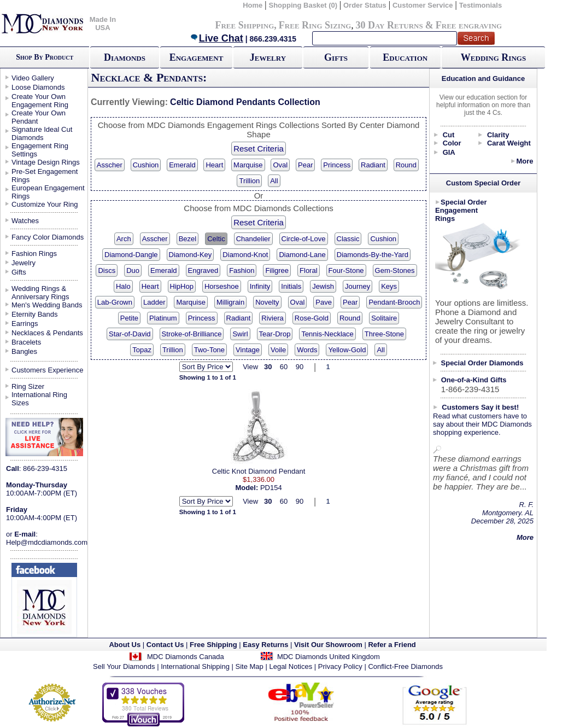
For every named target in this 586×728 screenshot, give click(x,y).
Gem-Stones (395, 270)
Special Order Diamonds (482, 363)
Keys (389, 286)
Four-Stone (346, 270)
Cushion (146, 165)
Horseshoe (222, 286)
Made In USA (103, 24)
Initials (291, 286)
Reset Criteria (259, 148)
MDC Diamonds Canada (186, 657)
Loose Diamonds (38, 87)
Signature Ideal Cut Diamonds (42, 133)
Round (406, 165)
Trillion (249, 181)
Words (307, 350)
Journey (358, 286)
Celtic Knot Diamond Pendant (259, 471)
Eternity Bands (35, 314)
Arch (124, 239)
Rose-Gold (312, 318)
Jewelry (268, 57)
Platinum (163, 318)
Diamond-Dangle (131, 255)
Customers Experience (48, 370)
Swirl (240, 334)
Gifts (336, 57)
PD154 (271, 488)
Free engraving (469, 25)
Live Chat (216, 38)
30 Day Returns (389, 25)
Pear (305, 165)
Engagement (197, 57)
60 (284, 367)
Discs (107, 270)
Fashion (242, 270)
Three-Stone (384, 334)
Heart (214, 165)
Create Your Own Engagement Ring (40, 101)
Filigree (277, 270)
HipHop (182, 286)
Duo (133, 270)
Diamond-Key (191, 255)
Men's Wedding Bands (47, 305)
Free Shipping (244, 25)
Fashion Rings (34, 254)
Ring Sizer (28, 386)
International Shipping (195, 666)
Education (405, 57)
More (525, 161)
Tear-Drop (275, 334)
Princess (337, 165)
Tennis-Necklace (327, 334)
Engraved (203, 270)
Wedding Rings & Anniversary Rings (40, 293)
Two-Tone (209, 350)
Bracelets (26, 342)
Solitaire (384, 318)
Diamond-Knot (245, 255)
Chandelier (253, 239)
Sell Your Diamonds (124, 666)
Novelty (267, 302)
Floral (309, 270)
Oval (280, 165)
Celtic (216, 239)
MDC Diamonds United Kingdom (329, 657)
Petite (129, 318)
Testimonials (481, 5)
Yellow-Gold (347, 350)
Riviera (272, 318)
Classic (348, 239)
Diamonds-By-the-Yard (373, 255)
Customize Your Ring (45, 204)
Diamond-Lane (302, 255)
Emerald (182, 165)
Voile (278, 350)
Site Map (250, 666)
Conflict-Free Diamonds (405, 666)
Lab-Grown (115, 302)
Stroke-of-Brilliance (192, 334)
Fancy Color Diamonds (48, 237)
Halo (123, 286)
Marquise (248, 165)
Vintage (248, 350)
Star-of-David (130, 334)
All (274, 181)
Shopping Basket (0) (304, 5)
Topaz (142, 350)
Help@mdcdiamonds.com (47, 542)
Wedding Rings (493, 57)
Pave (324, 302)
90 (300, 367)
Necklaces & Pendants (47, 333)
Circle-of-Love (304, 239)
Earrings (25, 324)
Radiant (373, 165)
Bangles (24, 351)
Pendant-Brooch (394, 302)
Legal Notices (291, 666)
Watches (25, 221)
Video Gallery (33, 78)
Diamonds (125, 57)
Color (452, 143)
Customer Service (423, 5)
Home (253, 5)
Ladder (154, 302)
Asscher (110, 165)
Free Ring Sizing (315, 25)
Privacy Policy (340, 666)
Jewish (323, 286)
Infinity (260, 286)
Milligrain (230, 302)
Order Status (365, 5)
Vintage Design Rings (46, 162)
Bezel (188, 239)
